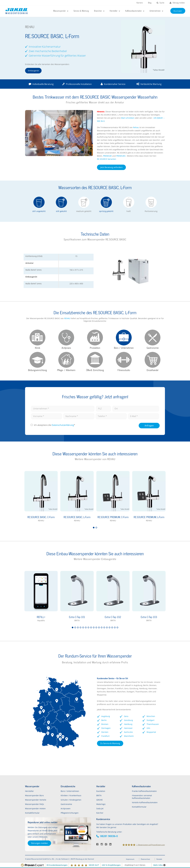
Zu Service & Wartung (110, 743)
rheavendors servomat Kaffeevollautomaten (142, 797)
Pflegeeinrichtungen (70, 813)
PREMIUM (107, 156)
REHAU (67, 318)
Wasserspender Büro (34, 795)
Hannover (128, 728)
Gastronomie (66, 804)
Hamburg (128, 724)
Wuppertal (151, 732)
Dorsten (105, 732)
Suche (160, 3)
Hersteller (29, 791)
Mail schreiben (128, 118)
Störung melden (177, 3)
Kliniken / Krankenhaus (71, 795)
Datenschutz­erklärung (63, 425)
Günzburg (128, 720)
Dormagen (106, 728)
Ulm (148, 728)
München (151, 716)
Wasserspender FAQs (35, 804)
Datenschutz (145, 859)
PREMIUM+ (121, 156)
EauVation (101, 791)
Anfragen (149, 426)
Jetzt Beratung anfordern (111, 167)
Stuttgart (150, 720)
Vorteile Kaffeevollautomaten (145, 802)
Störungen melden (39, 843)
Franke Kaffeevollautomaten (144, 791)
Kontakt (159, 859)
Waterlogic (101, 804)
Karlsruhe (128, 732)
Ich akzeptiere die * (54, 425)
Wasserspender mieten (35, 808)
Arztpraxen (66, 808)
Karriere (140, 3)
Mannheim (129, 736)
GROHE (99, 800)
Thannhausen (153, 724)
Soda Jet (100, 808)
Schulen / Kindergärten (71, 800)
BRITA (99, 795)
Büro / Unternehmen (70, 791)
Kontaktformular (32, 813)
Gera (126, 716)
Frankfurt (105, 736)
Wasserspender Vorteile (36, 800)
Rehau (136, 127)
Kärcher (100, 813)
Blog (150, 3)
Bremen (105, 724)
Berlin (104, 720)
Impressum (130, 859)
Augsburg (106, 716)
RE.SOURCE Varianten (107, 159)
